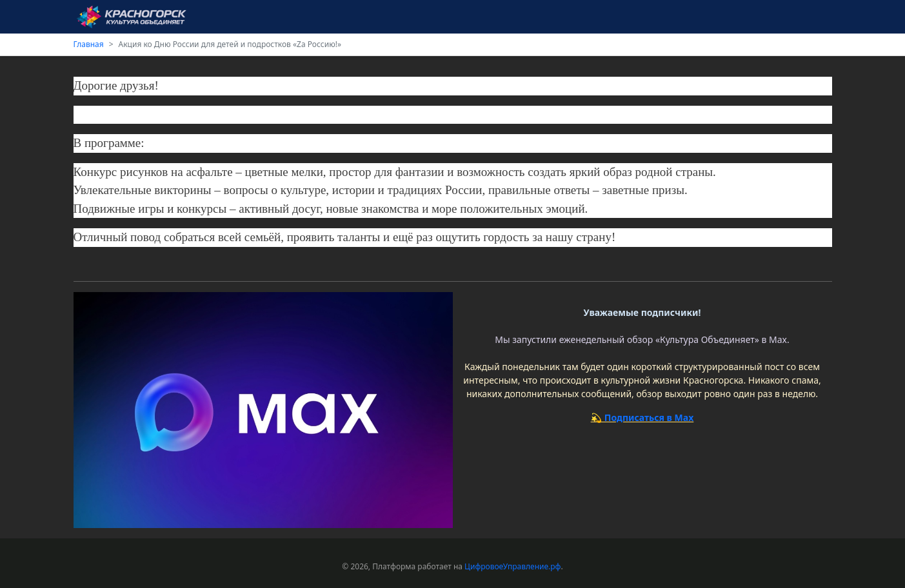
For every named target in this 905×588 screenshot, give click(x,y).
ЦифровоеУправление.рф (512, 566)
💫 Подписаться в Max (642, 417)
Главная (89, 44)
